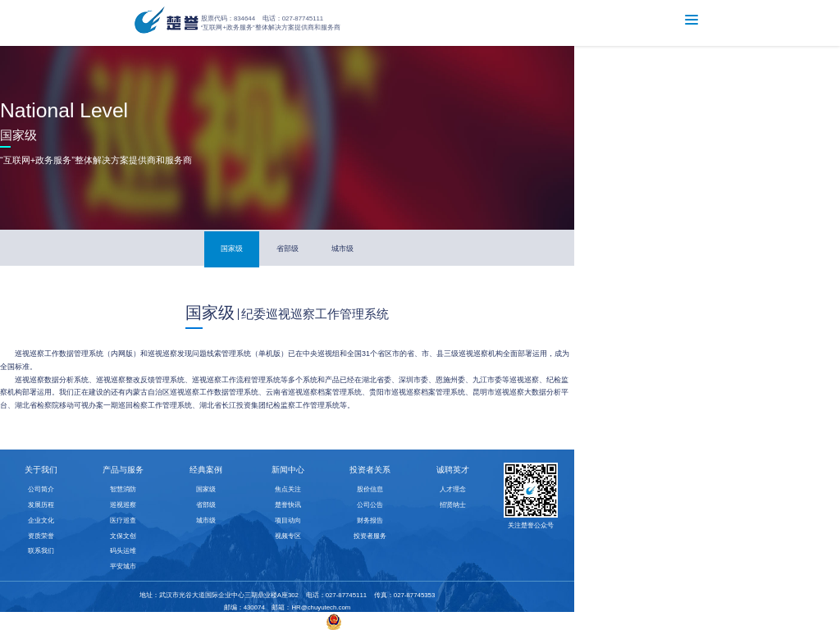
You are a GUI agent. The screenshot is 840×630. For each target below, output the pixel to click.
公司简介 (41, 489)
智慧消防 (123, 489)
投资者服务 (370, 536)
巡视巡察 (123, 505)
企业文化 (41, 520)
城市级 (342, 249)
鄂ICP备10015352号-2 (284, 621)
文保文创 (123, 536)
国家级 (232, 249)
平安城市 (123, 566)
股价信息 (370, 489)
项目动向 (288, 520)
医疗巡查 (123, 520)
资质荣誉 (41, 536)
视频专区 (288, 536)
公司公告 (370, 505)
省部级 (288, 249)
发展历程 (41, 505)
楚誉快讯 (288, 505)
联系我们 (41, 551)
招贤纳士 (453, 505)
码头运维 (123, 551)
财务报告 (370, 520)
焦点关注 (288, 489)
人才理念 (453, 489)
